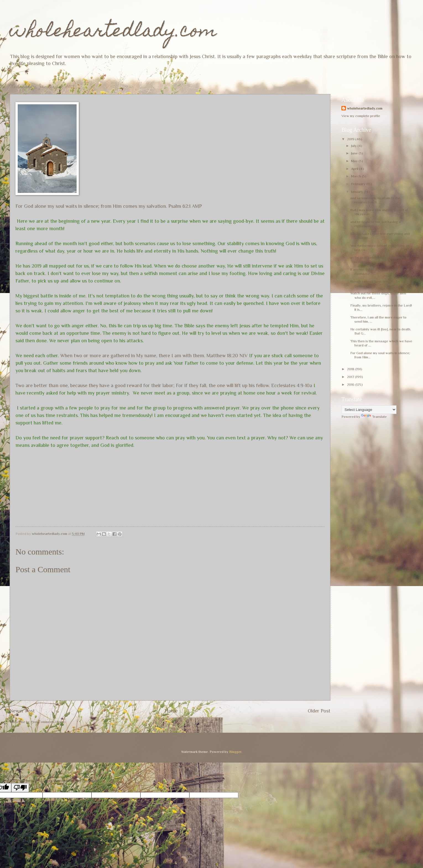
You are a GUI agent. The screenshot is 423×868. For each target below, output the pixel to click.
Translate (374, 417)
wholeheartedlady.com (113, 32)
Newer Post (22, 711)
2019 (351, 139)
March (357, 176)
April (355, 169)
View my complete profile (361, 116)
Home (171, 711)
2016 (351, 384)
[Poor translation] (20, 788)
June (355, 153)
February (359, 184)
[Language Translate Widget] (369, 410)
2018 (351, 369)
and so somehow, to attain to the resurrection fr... (375, 200)
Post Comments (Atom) (48, 722)
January (357, 192)
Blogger (235, 752)
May (355, 161)
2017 (351, 377)
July (354, 146)
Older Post (319, 711)
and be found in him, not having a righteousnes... (375, 224)
